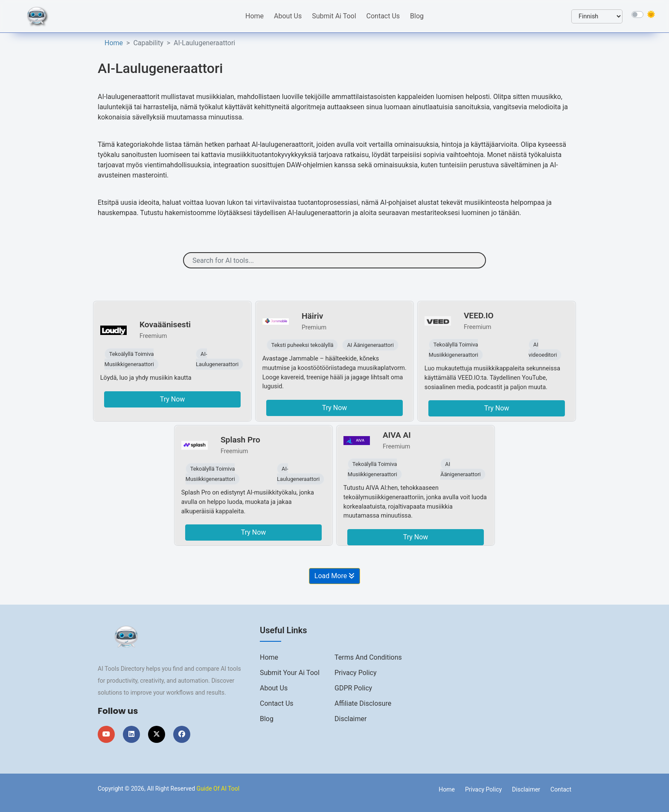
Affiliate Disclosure (363, 703)
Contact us (277, 703)
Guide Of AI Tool (218, 789)
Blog (417, 16)
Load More (334, 576)
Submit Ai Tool (334, 16)
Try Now (173, 399)
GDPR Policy (353, 688)
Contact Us (383, 16)
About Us (288, 16)
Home (255, 16)
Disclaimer (350, 719)
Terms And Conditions (368, 657)
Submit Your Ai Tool (290, 673)
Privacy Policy (356, 673)
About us (274, 688)
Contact (561, 789)
